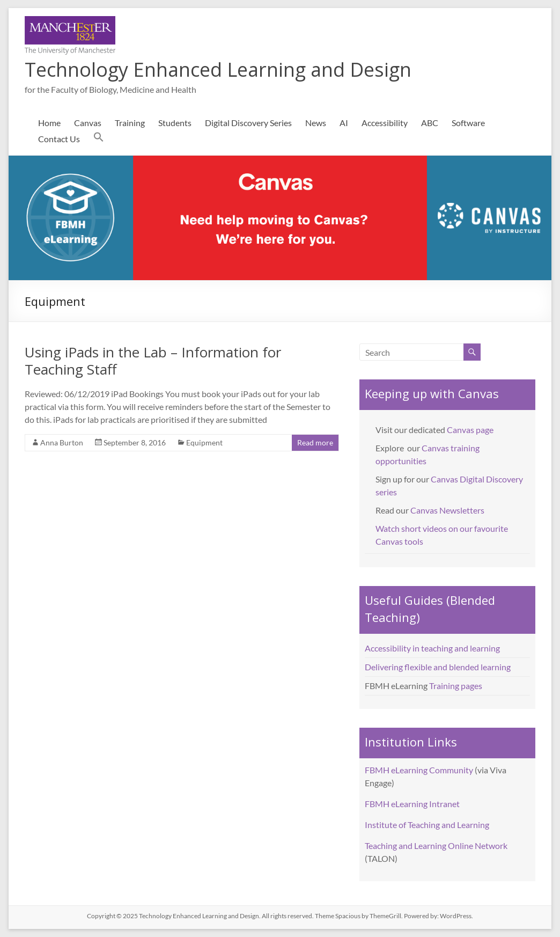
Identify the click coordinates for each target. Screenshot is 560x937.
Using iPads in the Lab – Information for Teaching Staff (153, 361)
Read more (315, 442)
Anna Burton (62, 442)
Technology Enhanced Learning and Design (218, 69)
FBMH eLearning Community (419, 770)
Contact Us (59, 139)
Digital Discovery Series (248, 123)
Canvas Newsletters (447, 510)
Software (468, 123)
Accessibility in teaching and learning (432, 648)
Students (175, 123)
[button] (99, 139)
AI (344, 123)
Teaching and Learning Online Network (436, 846)
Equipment (204, 442)
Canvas (88, 123)
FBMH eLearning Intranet (412, 804)
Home (49, 123)
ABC (430, 123)
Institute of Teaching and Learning (427, 825)
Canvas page (470, 430)
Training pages (456, 686)
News (316, 123)
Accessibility (385, 123)
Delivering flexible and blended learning (438, 667)
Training (130, 123)
